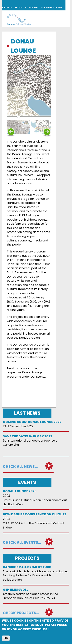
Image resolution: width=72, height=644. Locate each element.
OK (6, 638)
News (59, 7)
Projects (20, 7)
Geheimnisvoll (15, 590)
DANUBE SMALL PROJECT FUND (27, 567)
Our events (47, 7)
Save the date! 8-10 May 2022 (28, 436)
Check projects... (21, 613)
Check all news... (20, 467)
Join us (6, 18)
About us (7, 7)
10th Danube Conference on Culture (35, 514)
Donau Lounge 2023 (20, 491)
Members (34, 7)
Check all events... (22, 542)
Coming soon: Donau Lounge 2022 (32, 422)
